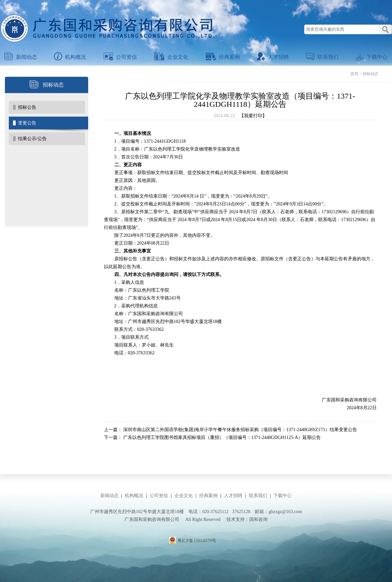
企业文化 (171, 57)
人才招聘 (273, 57)
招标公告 (27, 107)
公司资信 (120, 57)
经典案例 (223, 57)
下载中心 (372, 57)
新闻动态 (21, 57)
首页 (354, 74)
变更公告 (27, 123)
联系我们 (322, 57)
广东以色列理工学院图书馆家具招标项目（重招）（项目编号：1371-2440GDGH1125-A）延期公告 (222, 437)
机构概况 (70, 57)
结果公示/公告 (32, 139)
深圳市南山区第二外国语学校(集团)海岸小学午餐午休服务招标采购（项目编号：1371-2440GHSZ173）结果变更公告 (240, 430)
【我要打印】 (253, 116)
